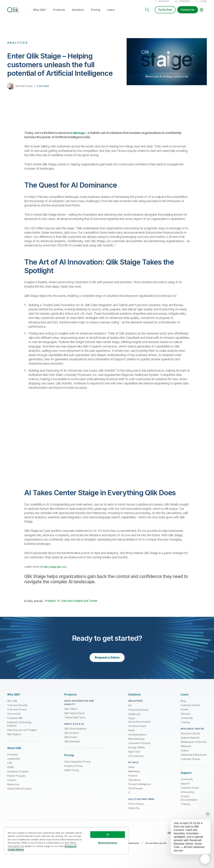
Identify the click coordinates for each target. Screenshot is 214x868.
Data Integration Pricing (77, 765)
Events (184, 713)
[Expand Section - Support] (186, 776)
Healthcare (134, 718)
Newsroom (13, 788)
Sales (131, 771)
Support (164, 5)
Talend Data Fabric (75, 721)
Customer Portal (190, 791)
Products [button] (59, 14)
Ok (108, 834)
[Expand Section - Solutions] (135, 698)
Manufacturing (136, 742)
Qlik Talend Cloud (74, 717)
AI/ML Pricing (72, 774)
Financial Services (138, 713)
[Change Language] (202, 13)
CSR (10, 767)
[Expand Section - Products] (70, 698)
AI (59, 604)
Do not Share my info (156, 847)
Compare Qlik (15, 722)
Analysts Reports (190, 741)
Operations (135, 783)
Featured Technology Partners (19, 728)
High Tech (134, 755)
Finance (133, 779)
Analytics (50, 604)
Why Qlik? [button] (40, 14)
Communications (137, 738)
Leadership (13, 762)
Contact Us (188, 13)
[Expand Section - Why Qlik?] (14, 698)
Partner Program (16, 779)
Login (203, 5)
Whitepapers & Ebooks (194, 745)
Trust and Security (17, 709)
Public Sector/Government (139, 724)
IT (129, 796)
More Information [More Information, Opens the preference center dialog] (108, 843)
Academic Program (18, 775)
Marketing (134, 775)
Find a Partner (136, 807)
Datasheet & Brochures (194, 758)
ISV (130, 709)
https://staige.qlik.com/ (58, 570)
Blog (183, 704)
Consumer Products (139, 747)
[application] (205, 859)
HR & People (135, 792)
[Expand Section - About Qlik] (14, 752)
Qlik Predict (71, 741)
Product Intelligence (140, 788)
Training (185, 726)
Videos (185, 754)
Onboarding (187, 796)
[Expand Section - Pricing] (69, 759)
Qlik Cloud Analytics (75, 732)
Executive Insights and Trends (79, 604)
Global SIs (134, 812)
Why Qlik (12, 704)
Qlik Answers (72, 736)
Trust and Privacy (17, 713)
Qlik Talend (71, 712)
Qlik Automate (72, 745)
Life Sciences (136, 759)
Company (185, 5)
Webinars (186, 750)
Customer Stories (190, 709)
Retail (131, 734)
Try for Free (165, 13)
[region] (66, 841)
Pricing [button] (96, 14)
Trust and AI (14, 717)
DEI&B (10, 771)
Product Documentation (189, 802)
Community (187, 722)
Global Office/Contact (19, 792)
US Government (137, 730)
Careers (12, 784)
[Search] (147, 13)
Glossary (186, 717)
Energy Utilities (137, 751)
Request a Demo (107, 661)
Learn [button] (111, 14)
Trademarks (133, 847)
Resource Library (190, 737)
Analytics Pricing (73, 769)
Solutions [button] (78, 14)
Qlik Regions (14, 738)
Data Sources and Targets (22, 734)
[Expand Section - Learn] (185, 698)
